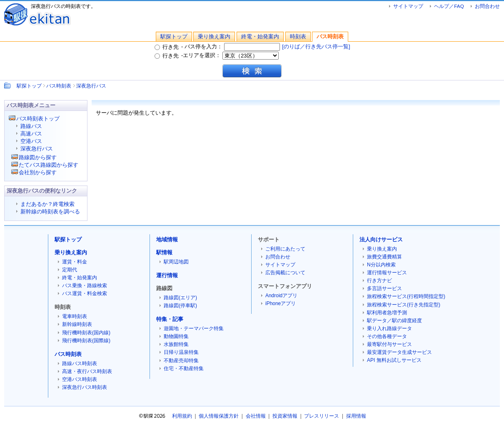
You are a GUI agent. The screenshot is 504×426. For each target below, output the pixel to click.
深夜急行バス (91, 86)
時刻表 (298, 36)
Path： (8, 85)
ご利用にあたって (285, 249)
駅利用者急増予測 (387, 313)
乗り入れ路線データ (389, 328)
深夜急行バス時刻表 (85, 387)
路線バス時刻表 (80, 363)
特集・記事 (170, 319)
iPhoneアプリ (281, 303)
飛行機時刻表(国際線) (86, 341)
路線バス (31, 126)
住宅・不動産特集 (184, 368)
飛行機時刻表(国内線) (86, 333)
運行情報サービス (387, 273)
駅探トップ (174, 36)
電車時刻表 (75, 316)
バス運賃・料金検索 (85, 293)
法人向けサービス (381, 239)
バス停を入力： (232, 46)
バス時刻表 (330, 36)
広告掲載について (285, 273)
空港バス (31, 141)
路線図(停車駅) (180, 306)
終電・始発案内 (260, 36)
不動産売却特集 (181, 361)
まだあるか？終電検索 (47, 204)
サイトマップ (408, 6)
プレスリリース (322, 416)
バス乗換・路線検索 (85, 286)
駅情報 (164, 252)
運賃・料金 (75, 262)
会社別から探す (38, 172)
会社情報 (256, 416)
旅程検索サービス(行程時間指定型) (406, 296)
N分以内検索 (381, 265)
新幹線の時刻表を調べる (50, 212)
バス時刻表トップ (38, 119)
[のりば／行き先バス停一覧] (316, 46)
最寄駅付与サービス (389, 344)
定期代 (70, 270)
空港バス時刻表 (80, 379)
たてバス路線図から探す (49, 165)
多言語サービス (384, 288)
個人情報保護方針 (219, 416)
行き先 (167, 47)
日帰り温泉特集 (181, 352)
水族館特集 (176, 344)
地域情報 (167, 239)
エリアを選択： (231, 55)
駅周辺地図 (176, 262)
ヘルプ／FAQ (449, 6)
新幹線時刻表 (77, 324)
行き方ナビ (379, 281)
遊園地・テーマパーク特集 (194, 328)
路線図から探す (38, 157)
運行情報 (167, 275)
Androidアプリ (281, 296)
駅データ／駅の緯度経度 (394, 321)
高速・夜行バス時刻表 (87, 371)
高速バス (31, 134)
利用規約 (182, 416)
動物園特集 (176, 336)
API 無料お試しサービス (394, 360)
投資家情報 (285, 416)
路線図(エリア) (180, 298)
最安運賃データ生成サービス (399, 352)
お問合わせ (487, 6)
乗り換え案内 (214, 36)
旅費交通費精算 (384, 257)
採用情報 (356, 416)
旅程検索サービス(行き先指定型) (404, 305)
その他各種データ (387, 336)
